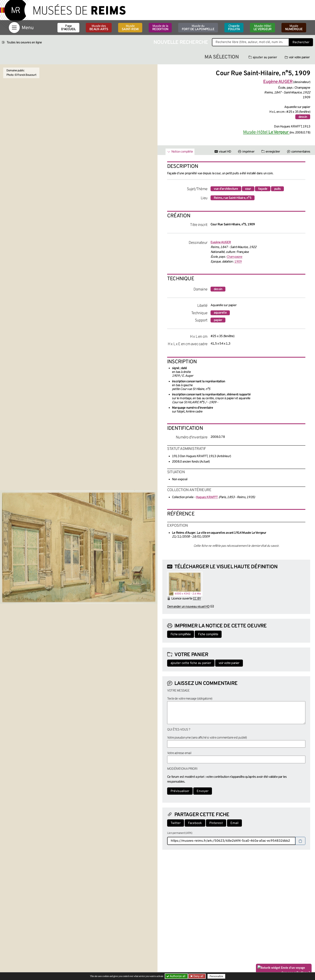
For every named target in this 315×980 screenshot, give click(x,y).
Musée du (198, 28)
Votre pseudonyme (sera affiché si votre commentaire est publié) (207, 738)
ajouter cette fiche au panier (191, 663)
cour (248, 189)
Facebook (195, 823)
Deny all (198, 976)
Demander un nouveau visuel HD (188, 607)
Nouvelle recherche (181, 43)
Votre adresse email (179, 753)
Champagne (235, 257)
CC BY (197, 599)
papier (218, 320)
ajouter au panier (263, 57)
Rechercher (301, 42)
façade (263, 189)
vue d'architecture (226, 189)
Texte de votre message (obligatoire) (190, 699)
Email (234, 823)
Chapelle (234, 28)
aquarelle (220, 313)
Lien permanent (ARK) (180, 833)
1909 (238, 262)
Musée (130, 28)
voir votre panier (297, 57)
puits (277, 189)
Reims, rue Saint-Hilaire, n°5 (233, 198)
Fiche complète (208, 634)
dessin (303, 117)
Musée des (99, 28)
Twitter (176, 823)
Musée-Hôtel (262, 28)
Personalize (216, 976)
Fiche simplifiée (181, 634)
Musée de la (160, 28)
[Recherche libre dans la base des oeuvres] (251, 42)
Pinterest (216, 823)
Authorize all (176, 976)
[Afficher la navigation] (14, 28)
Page (68, 28)
